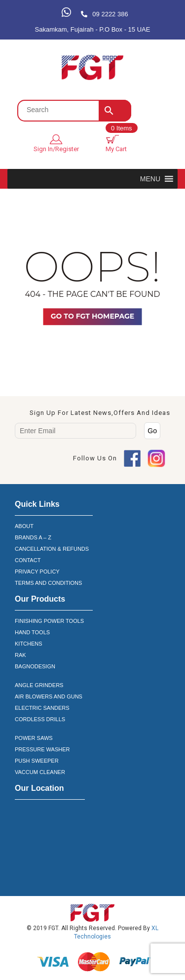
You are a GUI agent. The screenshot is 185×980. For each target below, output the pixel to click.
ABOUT (24, 526)
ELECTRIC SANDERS (42, 708)
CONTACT (28, 560)
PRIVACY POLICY (37, 572)
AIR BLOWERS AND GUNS (49, 696)
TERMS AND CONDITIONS (48, 583)
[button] (150, 179)
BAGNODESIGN (35, 666)
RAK (20, 655)
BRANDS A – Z (33, 537)
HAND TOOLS (32, 632)
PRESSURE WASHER (42, 749)
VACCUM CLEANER (40, 772)
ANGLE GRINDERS (39, 685)
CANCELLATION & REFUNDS (52, 549)
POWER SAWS (34, 738)
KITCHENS (29, 644)
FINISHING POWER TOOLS (49, 621)
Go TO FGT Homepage (92, 316)
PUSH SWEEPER (37, 761)
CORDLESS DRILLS (40, 719)
